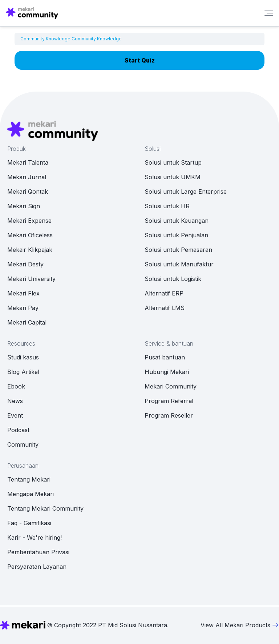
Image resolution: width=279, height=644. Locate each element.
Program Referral (169, 401)
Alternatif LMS (165, 308)
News (15, 401)
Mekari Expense (29, 221)
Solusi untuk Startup (173, 162)
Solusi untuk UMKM (173, 177)
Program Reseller (169, 415)
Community (23, 444)
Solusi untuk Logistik (173, 279)
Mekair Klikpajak (30, 250)
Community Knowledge (45, 39)
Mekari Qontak (28, 192)
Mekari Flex (23, 293)
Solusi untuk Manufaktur (179, 264)
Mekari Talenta (28, 162)
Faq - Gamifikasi (29, 523)
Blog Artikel (23, 372)
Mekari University (31, 279)
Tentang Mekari (29, 479)
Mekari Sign (24, 206)
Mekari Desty (25, 264)
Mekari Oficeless (30, 235)
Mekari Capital (27, 322)
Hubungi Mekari (167, 372)
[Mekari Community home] (32, 13)
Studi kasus (23, 357)
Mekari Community (171, 386)
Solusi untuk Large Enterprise (186, 192)
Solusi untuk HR (167, 206)
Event (15, 415)
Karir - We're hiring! (35, 538)
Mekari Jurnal (27, 177)
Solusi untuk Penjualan (176, 235)
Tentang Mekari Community (45, 508)
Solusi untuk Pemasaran (178, 250)
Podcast (18, 430)
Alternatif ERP (164, 293)
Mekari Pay (23, 308)
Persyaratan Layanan (37, 567)
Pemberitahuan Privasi (38, 552)
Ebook (16, 386)
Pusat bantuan (165, 357)
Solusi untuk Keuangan (177, 221)
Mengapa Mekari (31, 494)
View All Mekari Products (240, 625)
